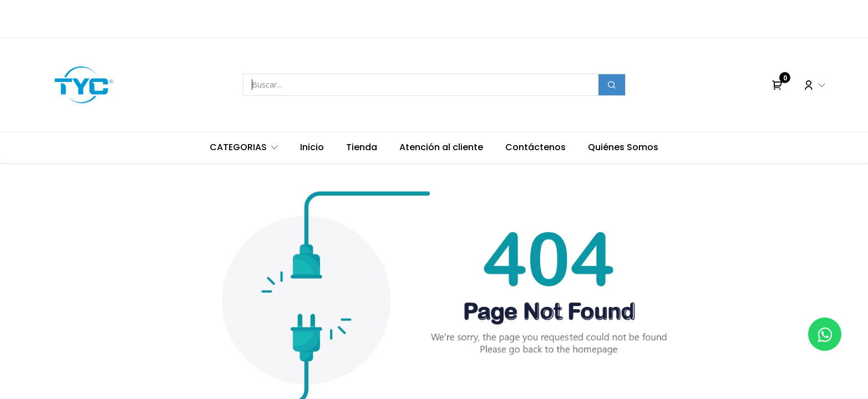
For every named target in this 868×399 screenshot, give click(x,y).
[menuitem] (243, 147)
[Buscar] (612, 85)
